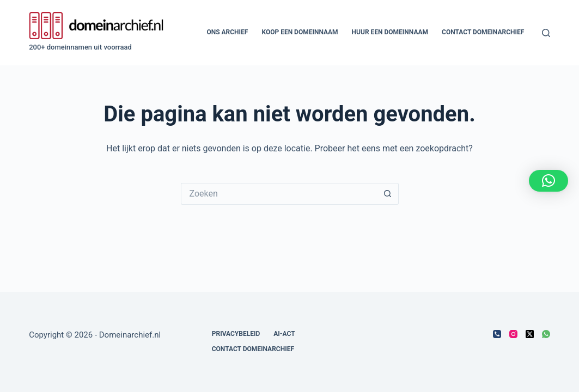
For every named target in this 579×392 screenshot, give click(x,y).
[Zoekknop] (388, 194)
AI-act (284, 334)
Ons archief (227, 32)
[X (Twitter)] (530, 334)
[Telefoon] (497, 334)
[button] (548, 181)
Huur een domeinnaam (390, 32)
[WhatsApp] (546, 334)
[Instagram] (513, 334)
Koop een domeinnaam (300, 32)
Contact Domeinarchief (483, 32)
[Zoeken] (546, 33)
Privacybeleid (236, 334)
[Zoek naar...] (279, 194)
